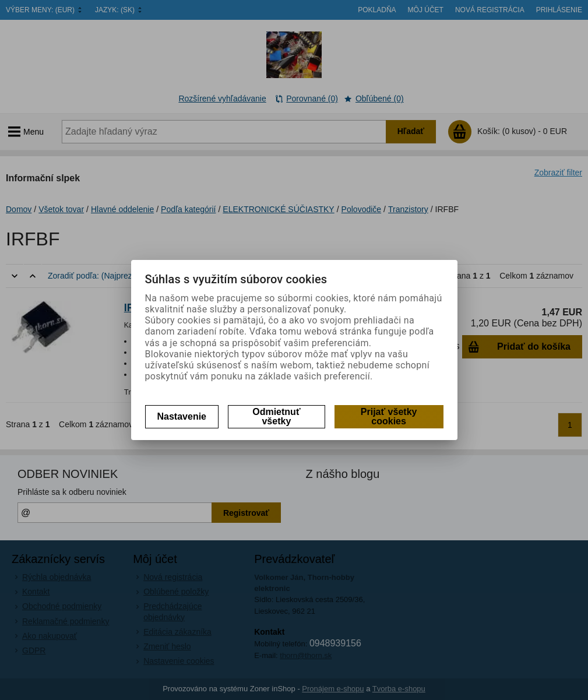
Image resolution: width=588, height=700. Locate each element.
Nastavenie (182, 416)
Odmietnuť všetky (276, 416)
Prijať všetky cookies (389, 416)
